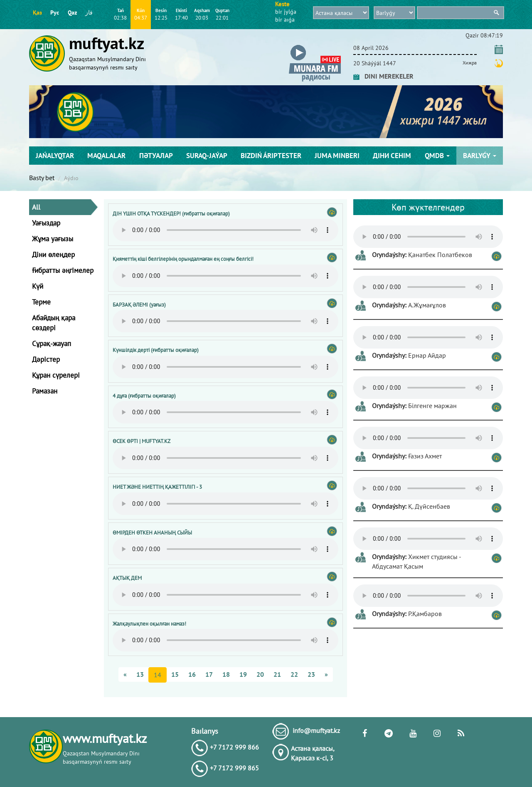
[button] (315, 46)
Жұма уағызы (53, 239)
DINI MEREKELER (383, 76)
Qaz (72, 12)
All (36, 207)
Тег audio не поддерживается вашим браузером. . (225, 230)
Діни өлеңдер (53, 255)
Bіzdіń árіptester (271, 156)
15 (175, 674)
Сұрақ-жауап (52, 344)
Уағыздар (46, 223)
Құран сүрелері (56, 375)
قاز (89, 12)
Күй (38, 286)
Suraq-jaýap (207, 156)
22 (294, 674)
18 (226, 674)
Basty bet (42, 178)
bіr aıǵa (285, 20)
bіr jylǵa (286, 12)
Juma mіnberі (337, 156)
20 (260, 674)
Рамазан (45, 391)
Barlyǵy (480, 156)
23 (311, 674)
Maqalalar (106, 156)
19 (243, 674)
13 (140, 674)
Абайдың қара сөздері (54, 323)
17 (209, 674)
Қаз (37, 12)
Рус (55, 12)
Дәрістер (46, 359)
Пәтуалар (156, 156)
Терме (41, 302)
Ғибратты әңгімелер (63, 270)
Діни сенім (392, 156)
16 (192, 674)
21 (277, 674)
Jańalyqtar (55, 156)
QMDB (437, 156)
